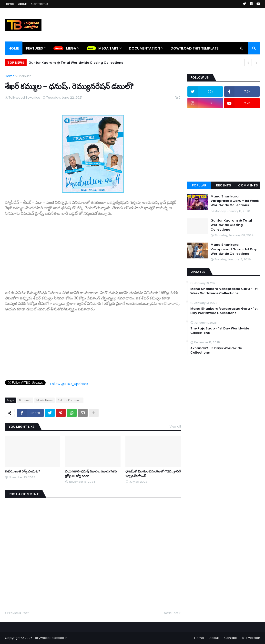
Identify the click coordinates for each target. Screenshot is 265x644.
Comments (248, 185)
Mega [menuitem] (71, 48)
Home (9, 4)
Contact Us (40, 4)
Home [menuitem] (14, 48)
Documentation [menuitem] (144, 48)
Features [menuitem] (35, 48)
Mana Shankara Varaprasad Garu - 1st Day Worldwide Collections (234, 249)
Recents (224, 185)
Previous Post (18, 613)
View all (175, 426)
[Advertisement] (93, 250)
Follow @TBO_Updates (69, 384)
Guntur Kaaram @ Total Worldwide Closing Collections (76, 63)
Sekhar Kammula (70, 400)
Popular (199, 185)
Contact (231, 638)
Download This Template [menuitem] (194, 48)
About (22, 4)
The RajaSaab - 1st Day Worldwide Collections (220, 331)
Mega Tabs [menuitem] (108, 48)
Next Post (171, 613)
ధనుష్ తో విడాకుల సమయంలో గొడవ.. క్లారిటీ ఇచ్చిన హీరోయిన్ (153, 474)
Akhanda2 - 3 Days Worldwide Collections (216, 350)
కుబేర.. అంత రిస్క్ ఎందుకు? (23, 471)
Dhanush (25, 76)
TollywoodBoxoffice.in (50, 638)
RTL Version (251, 638)
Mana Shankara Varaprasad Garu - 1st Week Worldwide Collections (235, 201)
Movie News (45, 400)
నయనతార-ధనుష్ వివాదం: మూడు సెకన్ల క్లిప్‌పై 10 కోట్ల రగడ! (91, 474)
